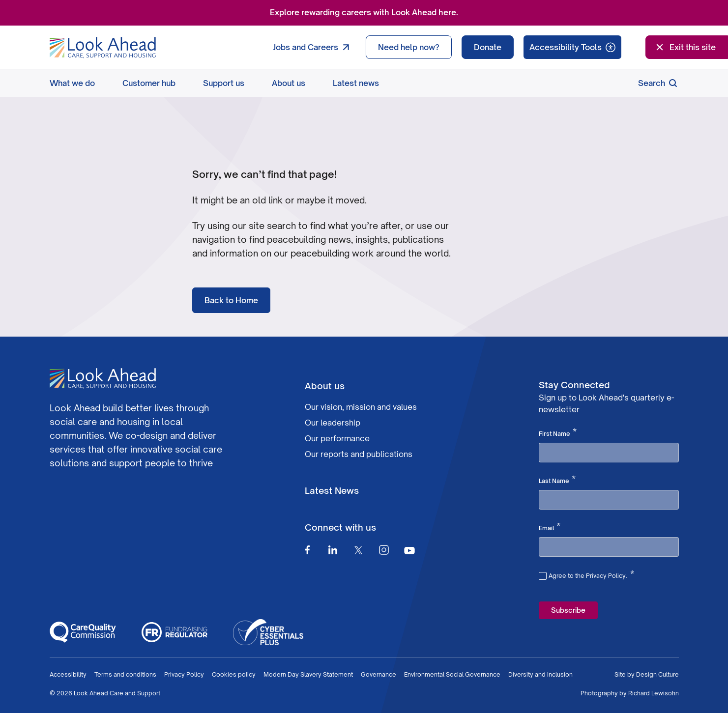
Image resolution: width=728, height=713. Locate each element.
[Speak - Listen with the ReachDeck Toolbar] (572, 47)
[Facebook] (307, 550)
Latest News (332, 490)
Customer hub (149, 83)
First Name (558, 433)
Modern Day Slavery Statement (308, 674)
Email (550, 527)
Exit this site (685, 47)
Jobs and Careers (313, 47)
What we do (72, 83)
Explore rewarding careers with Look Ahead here (363, 12)
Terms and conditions (125, 674)
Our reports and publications (359, 454)
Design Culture (657, 674)
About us (289, 83)
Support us (224, 83)
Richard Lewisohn (654, 693)
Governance (379, 674)
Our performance (337, 438)
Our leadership (333, 423)
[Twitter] (358, 550)
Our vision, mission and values (361, 407)
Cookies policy (234, 674)
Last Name (557, 480)
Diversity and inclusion (540, 674)
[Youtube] (409, 550)
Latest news (356, 83)
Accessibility (68, 674)
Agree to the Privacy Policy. (591, 574)
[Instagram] (384, 550)
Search (658, 83)
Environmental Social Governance (452, 674)
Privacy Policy (184, 674)
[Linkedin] (333, 550)
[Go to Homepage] (103, 48)
